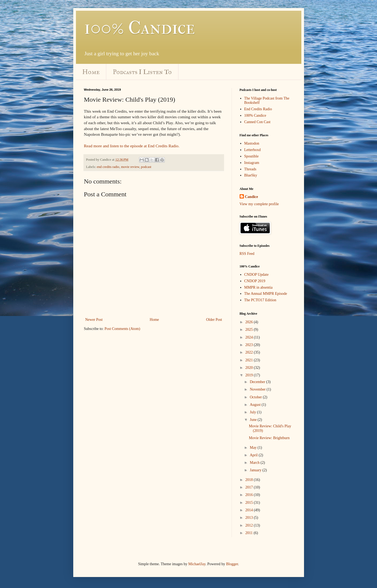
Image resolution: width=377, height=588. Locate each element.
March (255, 463)
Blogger (232, 564)
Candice (252, 197)
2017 (250, 487)
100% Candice (139, 28)
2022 (250, 352)
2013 (250, 518)
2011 (249, 533)
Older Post (214, 320)
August (256, 405)
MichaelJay (197, 564)
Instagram (252, 163)
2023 (250, 345)
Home (91, 72)
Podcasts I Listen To (142, 72)
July (253, 412)
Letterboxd (252, 150)
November (258, 389)
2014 (250, 510)
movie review (130, 167)
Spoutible (251, 156)
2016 (250, 495)
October (256, 397)
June (254, 420)
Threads (250, 169)
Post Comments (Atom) (122, 329)
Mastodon (252, 143)
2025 (250, 330)
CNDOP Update (256, 275)
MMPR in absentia (258, 287)
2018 (250, 480)
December (258, 382)
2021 (250, 360)
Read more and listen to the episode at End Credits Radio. (132, 146)
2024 (250, 337)
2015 (250, 503)
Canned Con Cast (257, 122)
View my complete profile (259, 204)
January (256, 470)
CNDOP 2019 (255, 281)
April (254, 455)
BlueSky (251, 175)
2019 (250, 375)
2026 (250, 322)
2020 (250, 368)
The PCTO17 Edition (260, 300)
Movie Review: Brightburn (269, 438)
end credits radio (108, 167)
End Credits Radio (258, 109)
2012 (250, 525)
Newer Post (94, 320)
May (254, 448)
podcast (146, 167)
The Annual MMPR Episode (266, 294)
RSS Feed (247, 254)
